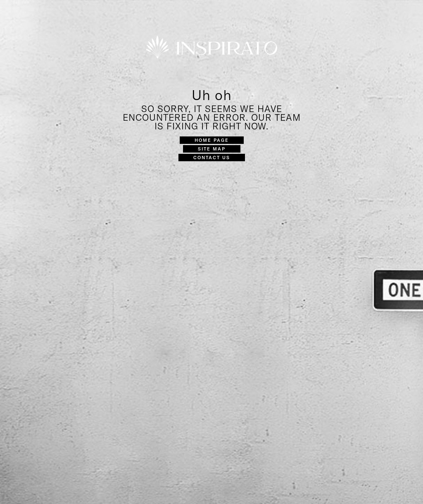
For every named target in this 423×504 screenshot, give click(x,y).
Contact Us (212, 157)
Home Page (212, 140)
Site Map (212, 149)
